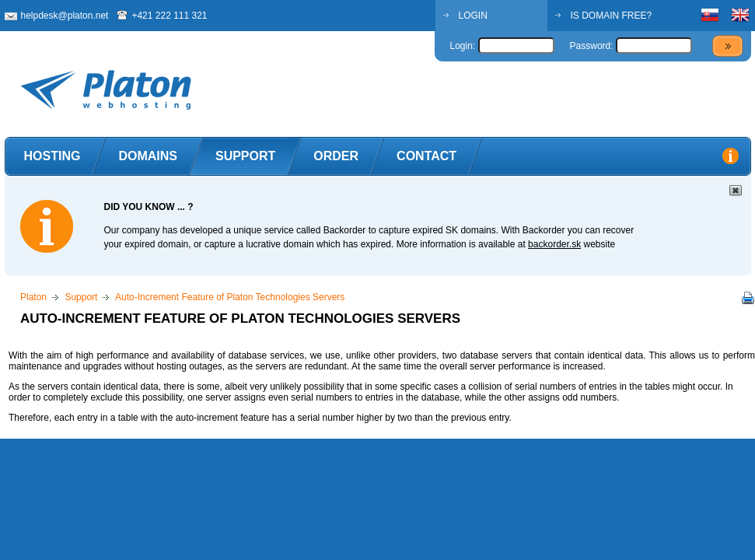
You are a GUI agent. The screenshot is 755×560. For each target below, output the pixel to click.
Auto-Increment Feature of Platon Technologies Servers (230, 297)
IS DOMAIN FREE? (612, 16)
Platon (33, 297)
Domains (148, 156)
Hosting (52, 156)
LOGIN (473, 16)
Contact (426, 156)
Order (336, 156)
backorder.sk (554, 244)
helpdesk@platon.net (65, 16)
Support (245, 156)
